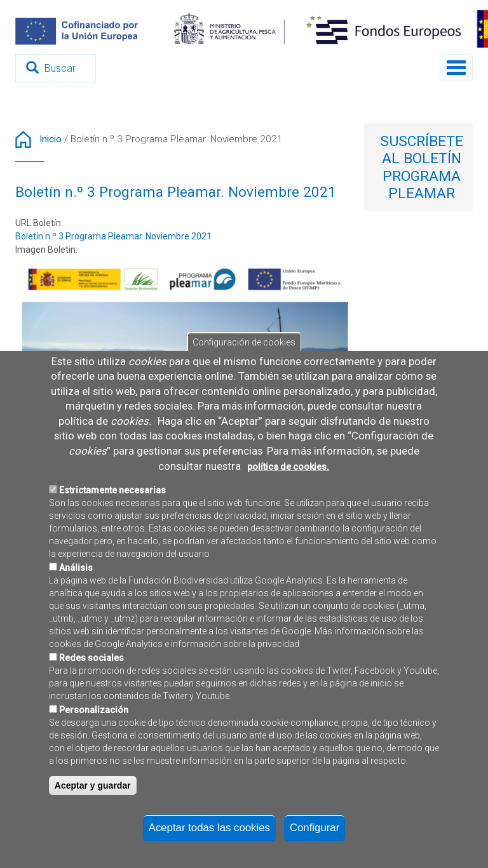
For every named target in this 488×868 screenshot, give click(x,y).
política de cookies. (288, 512)
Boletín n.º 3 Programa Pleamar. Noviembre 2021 (113, 236)
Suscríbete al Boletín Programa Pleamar (422, 167)
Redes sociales (91, 704)
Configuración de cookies (244, 388)
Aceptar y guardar (93, 831)
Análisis (76, 613)
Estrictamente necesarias (112, 536)
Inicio (51, 139)
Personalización (94, 756)
